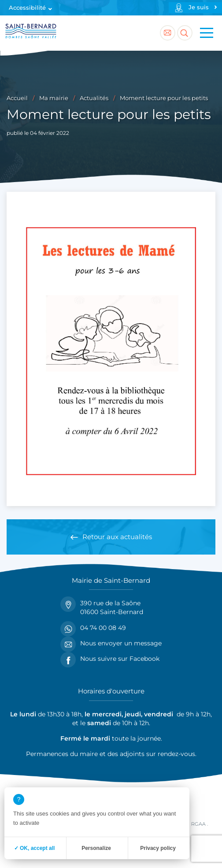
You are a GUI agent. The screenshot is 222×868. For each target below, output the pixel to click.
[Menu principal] (207, 33)
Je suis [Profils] (199, 7)
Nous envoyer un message (111, 643)
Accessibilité (27, 8)
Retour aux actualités (117, 537)
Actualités (94, 98)
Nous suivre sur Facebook (110, 659)
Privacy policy (158, 848)
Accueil (17, 98)
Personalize (96, 848)
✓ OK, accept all (35, 848)
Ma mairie (54, 98)
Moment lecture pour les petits (164, 98)
